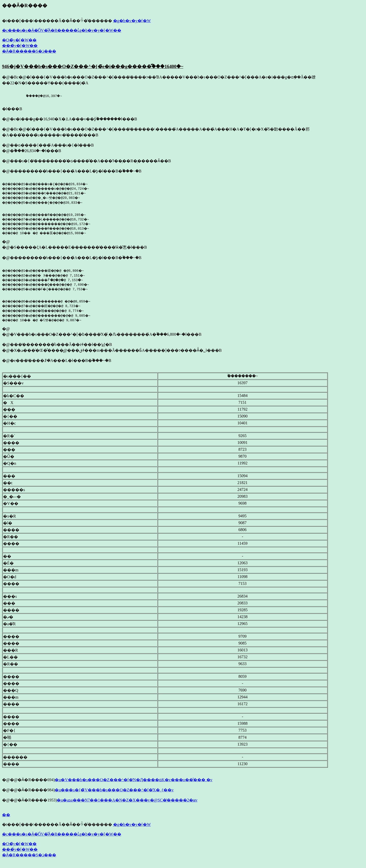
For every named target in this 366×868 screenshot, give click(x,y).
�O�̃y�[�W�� (19, 40)
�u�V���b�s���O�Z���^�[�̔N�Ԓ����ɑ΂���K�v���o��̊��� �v (133, 784)
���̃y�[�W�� (20, 46)
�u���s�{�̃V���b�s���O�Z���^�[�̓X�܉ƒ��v (114, 794)
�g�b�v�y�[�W (132, 21)
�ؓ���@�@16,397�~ (34, 97)
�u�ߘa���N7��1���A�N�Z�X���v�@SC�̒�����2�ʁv (127, 804)
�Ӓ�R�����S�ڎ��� (29, 51)
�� (6, 819)
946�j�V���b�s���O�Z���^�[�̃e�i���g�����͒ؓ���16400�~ (93, 66)
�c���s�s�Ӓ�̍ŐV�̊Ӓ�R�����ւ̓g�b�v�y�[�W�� (62, 30)
